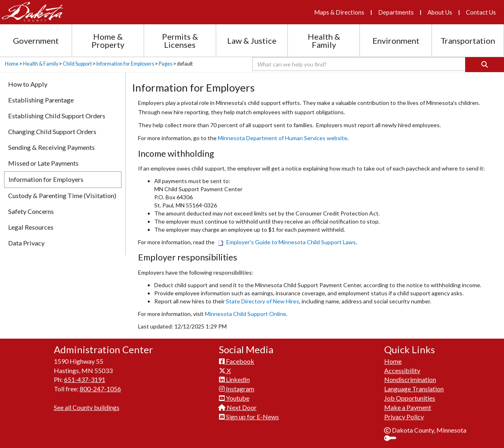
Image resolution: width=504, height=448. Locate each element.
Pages (166, 64)
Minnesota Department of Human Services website (283, 138)
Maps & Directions (339, 12)
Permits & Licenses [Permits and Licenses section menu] (180, 41)
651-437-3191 (85, 379)
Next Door (238, 407)
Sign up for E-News (249, 417)
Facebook (237, 361)
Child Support (77, 64)
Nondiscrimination (410, 379)
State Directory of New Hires (263, 301)
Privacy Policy (404, 417)
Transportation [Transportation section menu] (468, 41)
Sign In (393, 439)
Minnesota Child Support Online (246, 314)
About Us (440, 12)
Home (12, 64)
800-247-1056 (100, 389)
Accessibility (402, 370)
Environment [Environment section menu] (396, 41)
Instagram (237, 389)
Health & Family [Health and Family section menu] (324, 41)
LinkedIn (234, 379)
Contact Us (481, 12)
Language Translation (414, 389)
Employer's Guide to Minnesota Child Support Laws (287, 242)
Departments (396, 12)
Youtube (234, 398)
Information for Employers (125, 64)
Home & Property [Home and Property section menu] (108, 41)
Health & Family (41, 64)
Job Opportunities (410, 398)
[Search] (485, 65)
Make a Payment (408, 407)
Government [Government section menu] (36, 41)
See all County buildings (87, 407)
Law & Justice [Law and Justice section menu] (252, 41)
